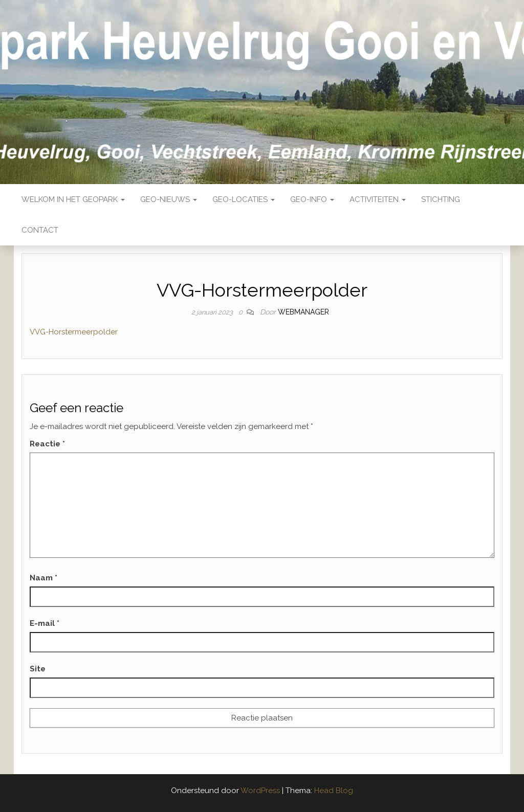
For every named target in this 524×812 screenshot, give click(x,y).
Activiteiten (378, 199)
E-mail (45, 623)
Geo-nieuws (169, 199)
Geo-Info (312, 199)
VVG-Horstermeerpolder (74, 332)
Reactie (47, 444)
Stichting (441, 199)
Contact (40, 230)
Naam (43, 578)
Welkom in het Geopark (73, 199)
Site (38, 669)
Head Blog (334, 791)
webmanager (303, 312)
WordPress (260, 791)
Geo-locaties (244, 199)
